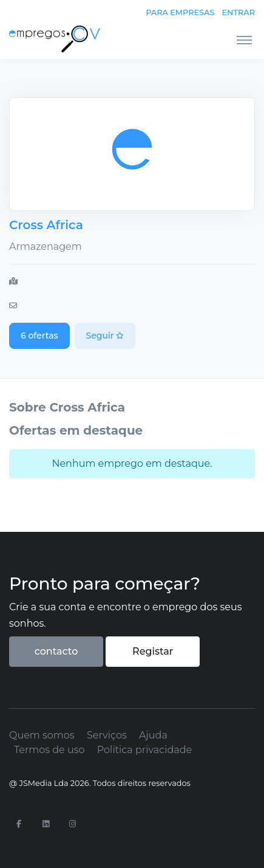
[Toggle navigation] (244, 40)
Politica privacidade (144, 750)
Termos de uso (49, 750)
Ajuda (153, 735)
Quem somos (42, 735)
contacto (56, 651)
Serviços (107, 735)
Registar (153, 651)
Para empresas (180, 12)
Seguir (105, 336)
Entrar (239, 12)
